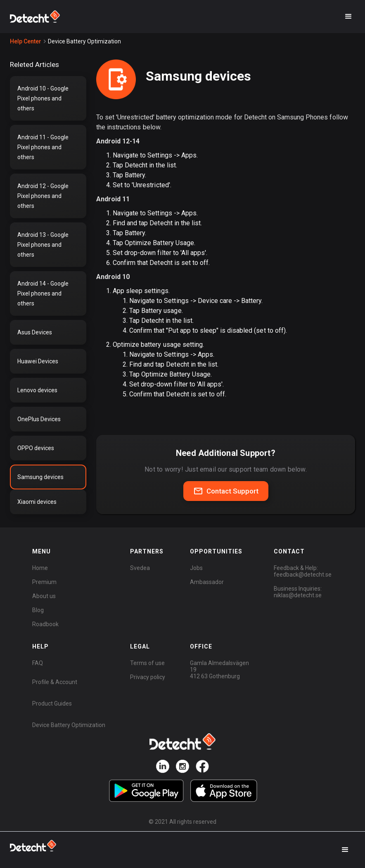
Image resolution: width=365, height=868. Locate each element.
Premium (44, 582)
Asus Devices (35, 332)
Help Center (26, 41)
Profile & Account (55, 682)
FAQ (38, 663)
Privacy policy (148, 677)
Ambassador (207, 582)
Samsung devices (40, 477)
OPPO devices (36, 448)
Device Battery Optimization (69, 725)
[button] (348, 17)
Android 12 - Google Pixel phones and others (43, 196)
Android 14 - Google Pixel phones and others (43, 293)
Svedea (140, 568)
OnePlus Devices (39, 419)
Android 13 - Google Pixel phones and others (43, 245)
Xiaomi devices (37, 502)
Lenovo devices (37, 390)
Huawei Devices (38, 361)
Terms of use (147, 663)
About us (44, 596)
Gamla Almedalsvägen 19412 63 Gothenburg (219, 670)
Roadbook (45, 624)
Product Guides (52, 703)
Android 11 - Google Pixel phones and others (43, 147)
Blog (38, 610)
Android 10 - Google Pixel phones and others (43, 98)
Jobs (196, 568)
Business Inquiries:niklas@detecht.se (298, 592)
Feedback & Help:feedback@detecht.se (303, 571)
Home (40, 568)
